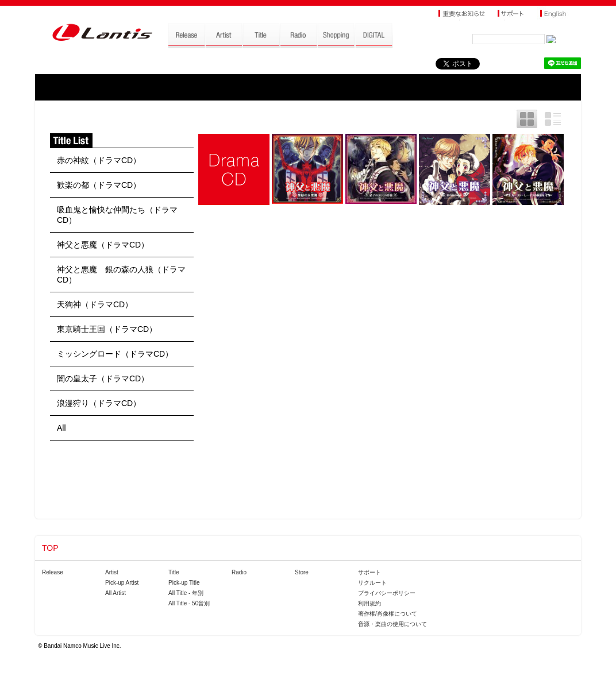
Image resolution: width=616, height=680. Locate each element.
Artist (112, 572)
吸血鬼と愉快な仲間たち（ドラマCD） (117, 215)
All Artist (115, 593)
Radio (239, 572)
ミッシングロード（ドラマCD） (115, 354)
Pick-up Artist (122, 583)
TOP (50, 548)
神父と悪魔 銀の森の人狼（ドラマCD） (121, 275)
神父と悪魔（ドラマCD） (103, 245)
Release (53, 572)
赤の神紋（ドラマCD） (99, 160)
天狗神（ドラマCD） (95, 304)
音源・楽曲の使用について (392, 624)
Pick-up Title (184, 583)
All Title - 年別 (186, 593)
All (61, 428)
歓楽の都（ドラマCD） (99, 185)
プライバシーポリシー (387, 593)
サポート (369, 572)
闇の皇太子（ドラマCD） (103, 378)
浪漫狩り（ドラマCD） (99, 403)
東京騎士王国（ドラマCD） (107, 329)
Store (302, 572)
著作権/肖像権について (388, 614)
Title (174, 572)
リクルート (372, 583)
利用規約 (369, 603)
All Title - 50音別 (189, 603)
